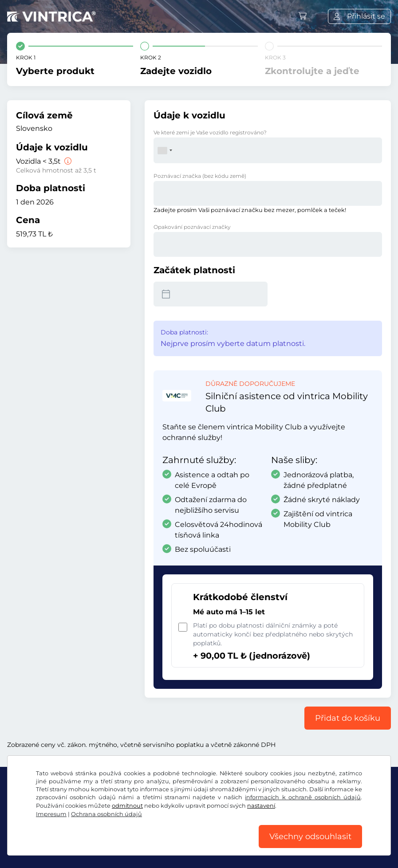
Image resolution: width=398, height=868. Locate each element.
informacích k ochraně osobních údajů (303, 797)
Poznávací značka (200, 176)
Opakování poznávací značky (192, 227)
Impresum (51, 814)
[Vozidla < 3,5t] (67, 161)
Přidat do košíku (348, 718)
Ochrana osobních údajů (106, 814)
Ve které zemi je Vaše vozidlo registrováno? (210, 132)
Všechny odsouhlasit (310, 837)
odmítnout (127, 806)
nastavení (261, 806)
